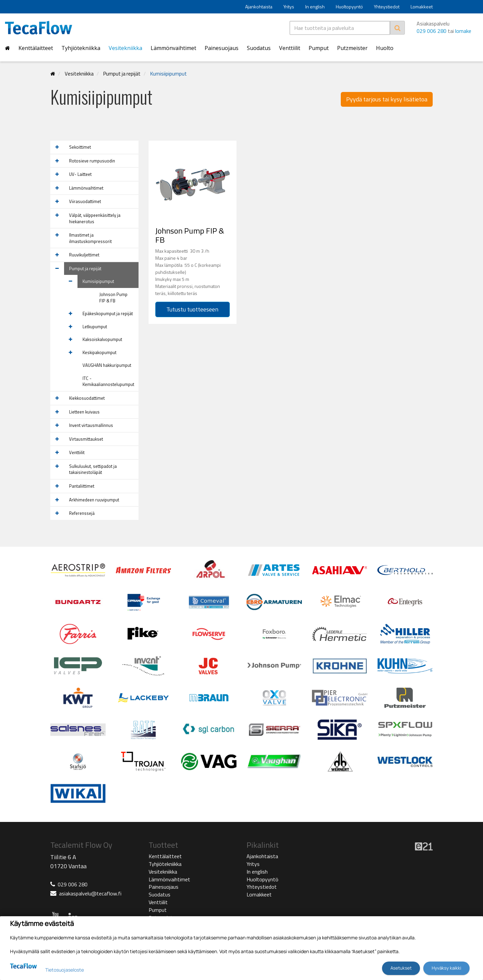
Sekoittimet (80, 147)
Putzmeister (352, 48)
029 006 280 (432, 31)
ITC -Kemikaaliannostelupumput (108, 381)
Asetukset (401, 968)
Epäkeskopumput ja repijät (108, 313)
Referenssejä (82, 513)
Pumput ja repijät (122, 74)
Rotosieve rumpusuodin (92, 161)
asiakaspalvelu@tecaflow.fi (90, 893)
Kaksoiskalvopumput (102, 339)
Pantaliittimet (82, 486)
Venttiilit (290, 48)
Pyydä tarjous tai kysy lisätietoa (387, 99)
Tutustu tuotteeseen (192, 309)
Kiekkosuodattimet (87, 398)
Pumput (319, 48)
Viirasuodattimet (85, 201)
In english (315, 7)
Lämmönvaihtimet (173, 48)
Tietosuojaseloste (65, 970)
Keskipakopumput (99, 352)
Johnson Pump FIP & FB (113, 298)
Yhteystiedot (387, 7)
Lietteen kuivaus (84, 412)
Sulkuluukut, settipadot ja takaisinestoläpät (93, 469)
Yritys (289, 7)
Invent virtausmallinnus (91, 425)
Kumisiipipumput (169, 74)
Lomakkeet (422, 7)
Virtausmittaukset (86, 439)
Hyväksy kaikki (446, 968)
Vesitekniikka (125, 48)
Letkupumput (95, 327)
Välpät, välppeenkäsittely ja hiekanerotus (95, 218)
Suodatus (259, 48)
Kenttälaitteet (36, 48)
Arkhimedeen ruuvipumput (94, 500)
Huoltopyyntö (349, 7)
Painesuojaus (222, 48)
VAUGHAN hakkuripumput (107, 365)
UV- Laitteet (80, 174)
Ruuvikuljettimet (84, 255)
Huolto (385, 48)
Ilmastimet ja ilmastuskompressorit (90, 238)
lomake (463, 31)
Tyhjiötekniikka (81, 48)
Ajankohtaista (259, 7)
